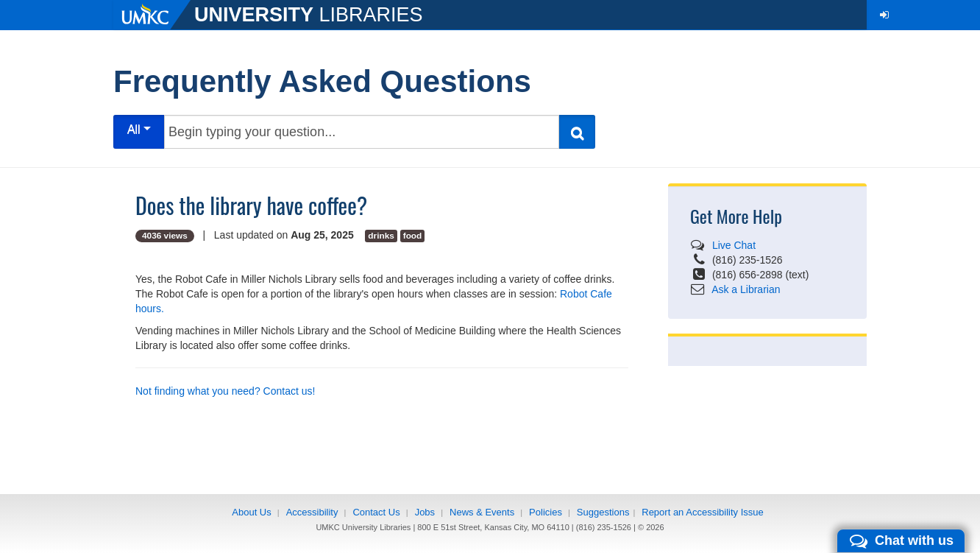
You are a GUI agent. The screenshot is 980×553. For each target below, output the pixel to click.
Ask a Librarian (746, 289)
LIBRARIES (309, 15)
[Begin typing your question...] (362, 132)
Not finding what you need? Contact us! (225, 391)
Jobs (425, 512)
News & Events (482, 512)
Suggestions (603, 512)
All (139, 129)
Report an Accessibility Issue (702, 512)
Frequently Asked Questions (322, 81)
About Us (251, 512)
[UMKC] (154, 15)
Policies (546, 512)
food (413, 236)
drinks (381, 236)
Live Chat (734, 245)
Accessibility (312, 512)
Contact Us (376, 512)
